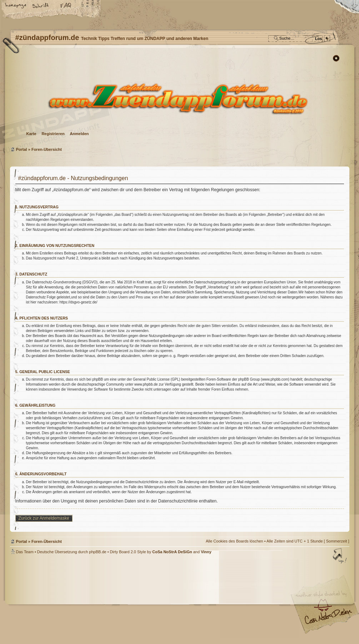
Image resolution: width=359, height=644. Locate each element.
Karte (31, 134)
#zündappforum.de (123, 600)
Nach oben (340, 556)
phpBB (90, 599)
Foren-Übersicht (179, 98)
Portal (22, 149)
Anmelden (79, 134)
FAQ (66, 6)
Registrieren (53, 134)
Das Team (25, 552)
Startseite (16, 6)
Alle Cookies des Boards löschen (235, 541)
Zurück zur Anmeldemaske (44, 518)
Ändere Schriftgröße (41, 6)
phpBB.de (98, 552)
